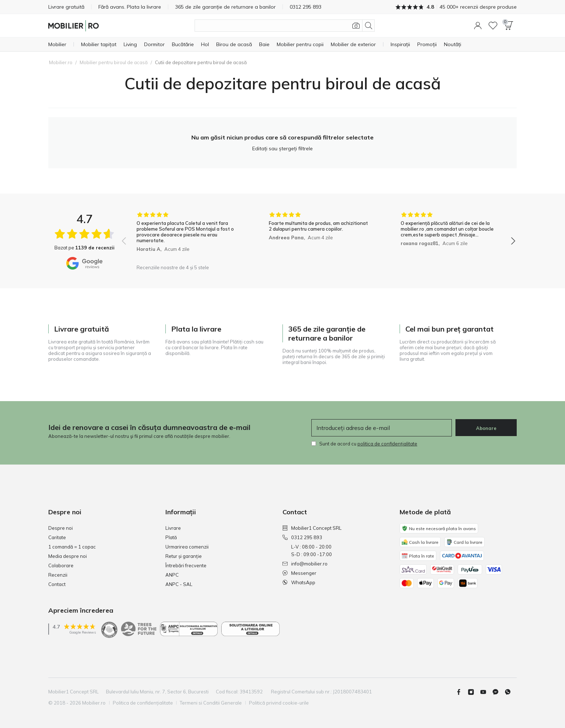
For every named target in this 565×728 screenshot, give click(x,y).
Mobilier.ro (61, 62)
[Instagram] (474, 692)
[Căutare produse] (285, 26)
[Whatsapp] (511, 692)
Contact (57, 584)
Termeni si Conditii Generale (211, 703)
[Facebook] (462, 692)
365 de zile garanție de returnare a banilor (226, 7)
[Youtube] (486, 692)
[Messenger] (498, 692)
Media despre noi (68, 556)
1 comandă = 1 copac (72, 547)
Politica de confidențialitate (143, 703)
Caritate (57, 537)
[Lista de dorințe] (493, 26)
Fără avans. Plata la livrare (130, 7)
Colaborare (61, 565)
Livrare (173, 528)
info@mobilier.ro (305, 564)
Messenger (299, 573)
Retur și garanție (184, 556)
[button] (478, 26)
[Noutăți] (453, 44)
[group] (186, 236)
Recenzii (58, 575)
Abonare (486, 428)
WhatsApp (299, 582)
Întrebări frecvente (186, 565)
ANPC (172, 575)
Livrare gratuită (66, 7)
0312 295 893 (302, 537)
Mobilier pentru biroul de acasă (114, 62)
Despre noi (61, 528)
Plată (171, 537)
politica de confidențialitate (387, 444)
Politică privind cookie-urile (279, 703)
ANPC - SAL (179, 584)
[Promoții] (427, 44)
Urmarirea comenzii (187, 547)
